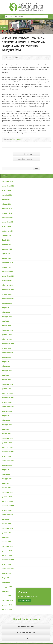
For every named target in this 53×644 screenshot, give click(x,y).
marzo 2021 (7, 258)
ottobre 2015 (7, 456)
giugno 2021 (7, 244)
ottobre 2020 (7, 280)
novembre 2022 (8, 186)
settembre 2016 (8, 407)
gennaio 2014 (7, 533)
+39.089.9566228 (26, 632)
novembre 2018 (8, 290)
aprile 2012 (6, 591)
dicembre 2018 (8, 285)
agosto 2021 (7, 235)
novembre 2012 (8, 560)
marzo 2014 (7, 524)
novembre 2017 (8, 344)
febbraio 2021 (8, 263)
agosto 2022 (7, 195)
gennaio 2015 (7, 497)
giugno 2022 (7, 204)
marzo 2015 (7, 488)
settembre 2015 (8, 461)
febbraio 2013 (8, 546)
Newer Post (27, 154)
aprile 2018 (6, 321)
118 (26, 639)
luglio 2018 (6, 308)
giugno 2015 (7, 474)
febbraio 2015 (8, 492)
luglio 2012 (6, 578)
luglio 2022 (6, 199)
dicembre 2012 (8, 555)
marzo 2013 (7, 542)
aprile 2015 (6, 483)
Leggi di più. (35, 596)
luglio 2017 (6, 362)
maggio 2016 (7, 425)
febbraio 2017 (8, 384)
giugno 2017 (7, 366)
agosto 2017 (7, 357)
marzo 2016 (7, 434)
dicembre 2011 (8, 609)
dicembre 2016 (8, 393)
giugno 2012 (7, 582)
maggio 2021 (7, 249)
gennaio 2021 (7, 267)
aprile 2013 (6, 537)
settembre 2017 (8, 353)
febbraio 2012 (8, 600)
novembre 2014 (8, 506)
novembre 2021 (8, 222)
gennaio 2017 (7, 389)
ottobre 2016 (7, 402)
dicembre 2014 (8, 501)
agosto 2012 (7, 573)
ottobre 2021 (7, 226)
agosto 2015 (7, 465)
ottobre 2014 (7, 510)
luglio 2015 (6, 470)
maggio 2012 (7, 587)
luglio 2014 (6, 519)
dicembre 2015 (8, 447)
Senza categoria (17, 139)
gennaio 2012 (7, 605)
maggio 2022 (7, 208)
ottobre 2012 (7, 564)
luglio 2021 (6, 240)
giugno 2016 (7, 420)
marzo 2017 (7, 380)
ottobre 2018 (7, 294)
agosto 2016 (7, 411)
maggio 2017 (7, 371)
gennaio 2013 (7, 551)
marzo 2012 (7, 596)
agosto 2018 (7, 303)
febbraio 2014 (8, 528)
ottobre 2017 (7, 348)
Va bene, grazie (25, 601)
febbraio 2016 (8, 438)
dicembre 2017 (8, 339)
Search (36, 168)
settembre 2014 (8, 515)
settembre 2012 (8, 569)
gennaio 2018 (7, 335)
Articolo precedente (26, 159)
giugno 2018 (7, 312)
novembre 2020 (8, 276)
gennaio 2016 (7, 443)
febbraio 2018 (8, 330)
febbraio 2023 (8, 181)
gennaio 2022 (7, 213)
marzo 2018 (7, 326)
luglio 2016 (6, 416)
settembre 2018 (8, 299)
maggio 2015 (7, 479)
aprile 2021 (6, 254)
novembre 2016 (8, 398)
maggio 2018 (7, 317)
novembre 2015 (8, 452)
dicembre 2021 (8, 218)
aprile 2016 (6, 429)
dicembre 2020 (8, 271)
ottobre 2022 (7, 190)
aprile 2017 (6, 375)
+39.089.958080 (26, 626)
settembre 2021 (8, 231)
